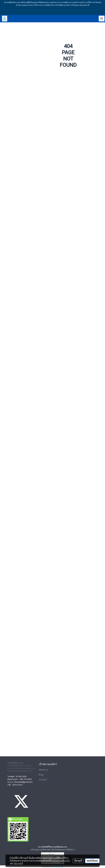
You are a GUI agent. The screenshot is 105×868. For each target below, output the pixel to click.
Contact (43, 780)
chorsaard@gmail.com (23, 782)
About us (43, 770)
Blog (41, 775)
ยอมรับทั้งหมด (92, 861)
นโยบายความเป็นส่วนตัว (61, 861)
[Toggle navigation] (102, 19)
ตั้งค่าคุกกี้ (78, 861)
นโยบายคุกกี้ (18, 863)
